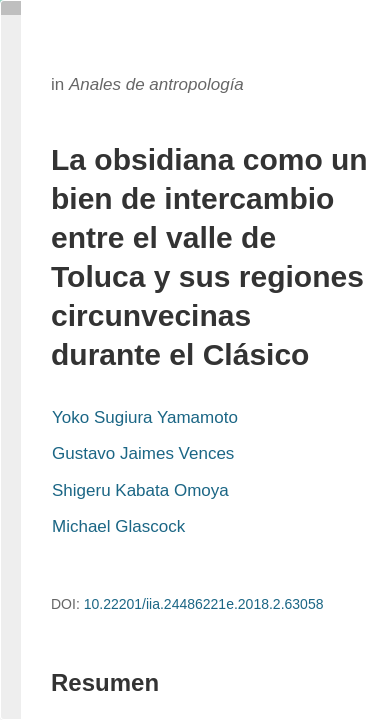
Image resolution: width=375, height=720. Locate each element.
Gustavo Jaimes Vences (143, 453)
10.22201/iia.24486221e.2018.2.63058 (204, 604)
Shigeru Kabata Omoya (140, 490)
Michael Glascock (118, 526)
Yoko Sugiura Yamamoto (145, 417)
